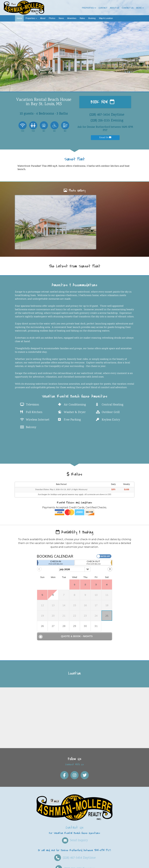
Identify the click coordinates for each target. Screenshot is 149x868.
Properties (89, 8)
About (43, 18)
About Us (115, 8)
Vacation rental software (30, 864)
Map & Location (106, 18)
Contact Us (128, 8)
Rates (82, 18)
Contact (103, 8)
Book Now (102, 102)
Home (19, 18)
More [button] (140, 8)
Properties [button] (31, 18)
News (61, 18)
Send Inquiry (75, 816)
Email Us (105, 138)
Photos (52, 18)
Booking (92, 18)
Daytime (75, 834)
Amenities (72, 18)
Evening (75, 845)
